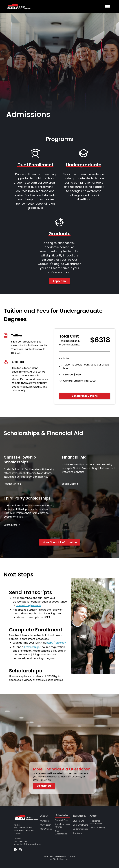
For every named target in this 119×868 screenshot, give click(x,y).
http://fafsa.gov (56, 643)
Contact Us (44, 786)
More (93, 816)
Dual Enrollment (80, 825)
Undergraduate (80, 829)
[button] (108, 7)
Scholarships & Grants (63, 826)
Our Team (45, 821)
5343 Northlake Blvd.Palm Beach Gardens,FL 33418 (24, 830)
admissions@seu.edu (28, 605)
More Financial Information (60, 542)
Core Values (46, 829)
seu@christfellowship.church (27, 844)
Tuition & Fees (62, 820)
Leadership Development (96, 822)
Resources (80, 816)
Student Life (78, 821)
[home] (19, 7)
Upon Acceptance (61, 832)
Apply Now (60, 281)
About (44, 816)
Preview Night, (33, 647)
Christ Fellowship (97, 828)
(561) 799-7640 (21, 841)
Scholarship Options (85, 396)
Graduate (78, 833)
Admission (62, 815)
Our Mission (46, 825)
